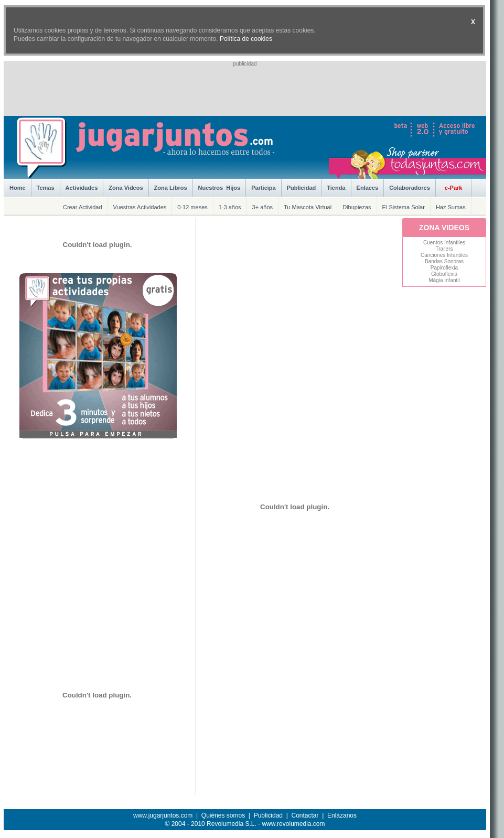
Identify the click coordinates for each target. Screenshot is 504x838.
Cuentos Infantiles (444, 243)
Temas (46, 188)
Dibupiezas (357, 207)
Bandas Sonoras (444, 261)
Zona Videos (126, 188)
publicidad (245, 64)
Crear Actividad (83, 207)
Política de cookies (246, 39)
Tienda (336, 188)
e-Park (454, 188)
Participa (263, 188)
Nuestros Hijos (219, 188)
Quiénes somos (223, 815)
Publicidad (302, 188)
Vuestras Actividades (140, 207)
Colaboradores (410, 188)
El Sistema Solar (404, 207)
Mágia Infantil (444, 280)
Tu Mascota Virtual (308, 207)
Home (18, 188)
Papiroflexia (444, 268)
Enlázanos (342, 815)
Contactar (305, 815)
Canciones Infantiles (444, 255)
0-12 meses (192, 207)
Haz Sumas (451, 207)
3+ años (262, 207)
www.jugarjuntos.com (163, 815)
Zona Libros (171, 188)
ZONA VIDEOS (444, 228)
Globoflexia (444, 274)
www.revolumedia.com (293, 824)
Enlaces (368, 188)
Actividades (82, 188)
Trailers (444, 249)
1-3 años (230, 207)
